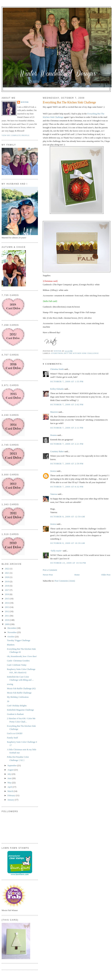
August (11, 770)
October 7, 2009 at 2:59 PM (67, 464)
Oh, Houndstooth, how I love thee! (22, 656)
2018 (7, 586)
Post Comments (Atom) (65, 581)
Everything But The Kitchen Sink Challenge (75, 353)
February (12, 795)
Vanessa (54, 494)
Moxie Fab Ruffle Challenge (19, 693)
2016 (7, 594)
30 (8, 701)
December (12, 628)
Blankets (11, 645)
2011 (7, 616)
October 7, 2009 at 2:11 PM (67, 428)
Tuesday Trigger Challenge (19, 640)
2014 (7, 603)
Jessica (53, 471)
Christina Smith (57, 369)
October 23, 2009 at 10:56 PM (68, 563)
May (10, 783)
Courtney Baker (57, 451)
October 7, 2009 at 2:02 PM (67, 404)
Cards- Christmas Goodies (18, 661)
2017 (7, 590)
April (10, 787)
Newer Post (48, 575)
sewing (10, 684)
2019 (7, 581)
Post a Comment (50, 570)
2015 (7, 599)
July (10, 774)
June (10, 778)
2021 (7, 573)
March (11, 791)
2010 (7, 620)
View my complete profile (16, 135)
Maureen (54, 412)
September (12, 765)
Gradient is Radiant (15, 714)
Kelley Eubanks (57, 389)
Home (77, 575)
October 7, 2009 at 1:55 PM (67, 381)
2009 (7, 624)
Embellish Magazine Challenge (20, 710)
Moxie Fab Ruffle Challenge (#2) (21, 688)
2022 (7, 569)
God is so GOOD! (15, 733)
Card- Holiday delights (17, 706)
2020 (7, 577)
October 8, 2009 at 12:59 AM (68, 517)
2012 (7, 611)
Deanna (54, 435)
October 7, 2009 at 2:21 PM (67, 444)
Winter (25, 102)
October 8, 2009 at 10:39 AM (68, 543)
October (11, 637)
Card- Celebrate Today (17, 665)
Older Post (106, 575)
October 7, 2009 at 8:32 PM (67, 487)
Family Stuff (12, 738)
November (12, 632)
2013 (7, 607)
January (11, 800)
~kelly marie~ (56, 551)
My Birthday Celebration (18, 697)
